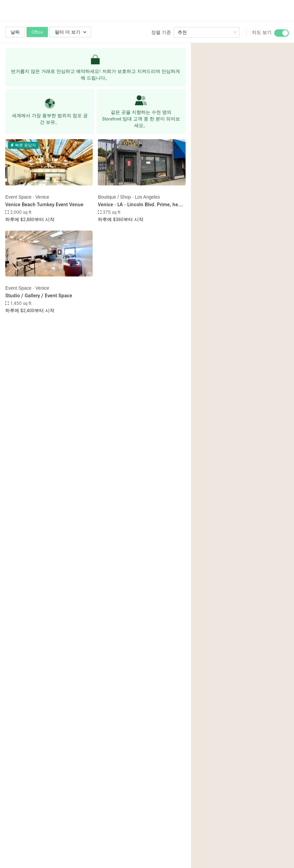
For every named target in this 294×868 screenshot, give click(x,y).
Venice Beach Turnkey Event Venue (44, 204)
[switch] (281, 33)
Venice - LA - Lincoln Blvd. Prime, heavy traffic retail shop (142, 205)
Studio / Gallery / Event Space (39, 295)
